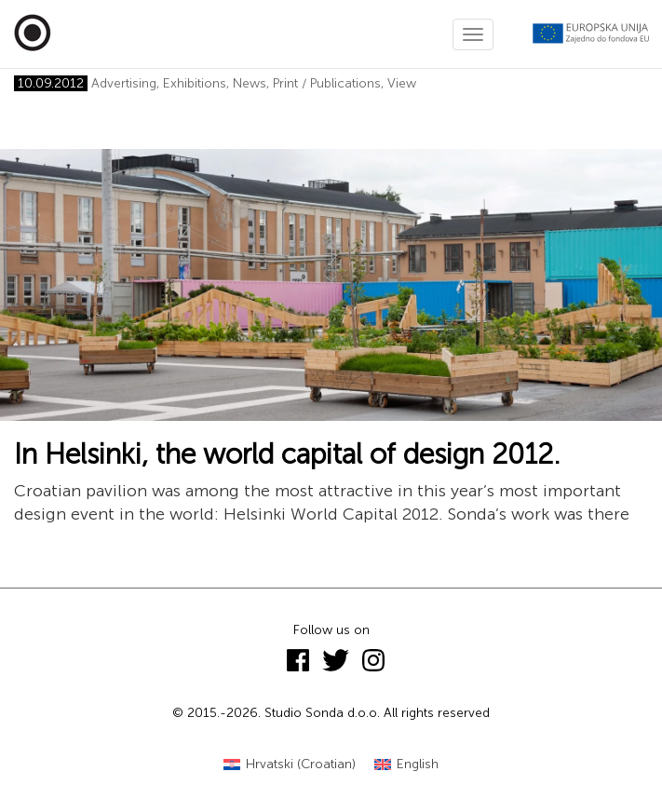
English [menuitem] (418, 764)
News (250, 83)
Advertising (124, 83)
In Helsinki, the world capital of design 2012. (287, 454)
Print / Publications (327, 83)
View (402, 83)
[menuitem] (290, 765)
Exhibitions (195, 83)
